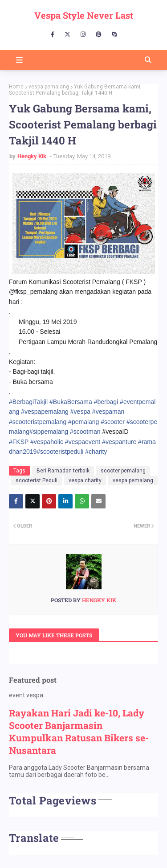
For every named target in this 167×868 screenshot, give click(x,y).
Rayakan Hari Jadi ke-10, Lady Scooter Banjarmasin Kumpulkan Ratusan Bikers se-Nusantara (79, 732)
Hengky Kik (33, 156)
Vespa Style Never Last (84, 15)
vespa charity (85, 480)
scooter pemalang (123, 471)
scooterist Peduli (37, 480)
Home (16, 87)
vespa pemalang (49, 87)
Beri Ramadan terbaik (63, 471)
